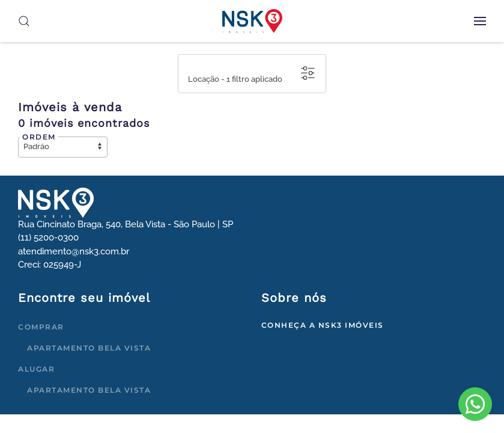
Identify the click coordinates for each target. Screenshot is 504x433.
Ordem (39, 137)
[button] (480, 21)
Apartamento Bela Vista (89, 348)
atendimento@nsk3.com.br (74, 251)
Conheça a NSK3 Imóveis (323, 325)
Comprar (41, 327)
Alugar (36, 369)
